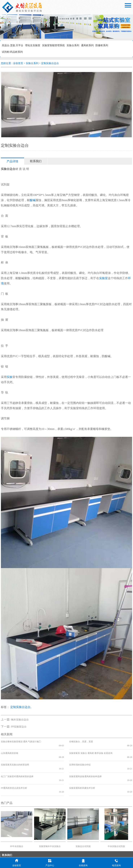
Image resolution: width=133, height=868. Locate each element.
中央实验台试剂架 (116, 827)
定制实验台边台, (21, 707)
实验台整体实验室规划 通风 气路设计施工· (21, 742)
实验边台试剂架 (83, 827)
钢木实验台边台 (20, 720)
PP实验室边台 (19, 727)
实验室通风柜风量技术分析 (82, 772)
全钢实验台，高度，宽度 (81, 742)
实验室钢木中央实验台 (50, 827)
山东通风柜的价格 (10, 749)
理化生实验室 (33, 45)
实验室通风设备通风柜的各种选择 (85, 765)
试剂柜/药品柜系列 (12, 52)
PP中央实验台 (17, 827)
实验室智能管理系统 (53, 45)
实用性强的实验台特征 (80, 757)
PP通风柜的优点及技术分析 (14, 772)
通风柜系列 (87, 45)
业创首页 (18, 63)
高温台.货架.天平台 (13, 45)
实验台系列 (73, 45)
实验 (10, 377)
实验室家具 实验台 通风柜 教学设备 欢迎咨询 (91, 749)
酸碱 (33, 200)
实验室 (103, 278)
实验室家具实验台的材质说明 (15, 757)
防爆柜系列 (102, 45)
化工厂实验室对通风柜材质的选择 (17, 765)
